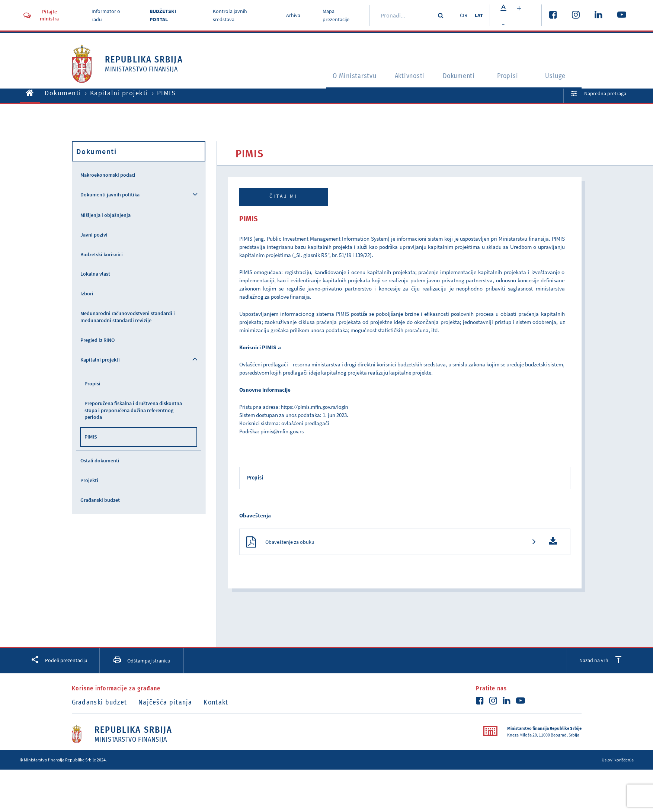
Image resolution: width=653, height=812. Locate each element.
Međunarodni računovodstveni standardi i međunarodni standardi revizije (128, 317)
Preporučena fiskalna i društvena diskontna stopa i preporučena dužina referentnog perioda (133, 410)
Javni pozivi (94, 235)
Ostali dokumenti (100, 460)
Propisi (510, 77)
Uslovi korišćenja (618, 761)
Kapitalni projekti (119, 93)
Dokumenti (458, 77)
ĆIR (462, 15)
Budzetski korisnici (102, 254)
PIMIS (91, 437)
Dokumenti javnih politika (110, 195)
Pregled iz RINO (97, 340)
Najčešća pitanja (168, 703)
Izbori (87, 293)
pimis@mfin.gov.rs (282, 431)
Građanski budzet (100, 500)
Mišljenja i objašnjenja (105, 215)
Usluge (558, 77)
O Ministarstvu (342, 77)
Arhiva (292, 15)
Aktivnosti (404, 77)
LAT (478, 15)
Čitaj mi (283, 196)
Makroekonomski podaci (108, 175)
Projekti (89, 480)
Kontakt (221, 703)
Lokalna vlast (95, 274)
